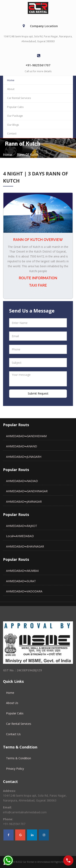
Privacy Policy (15, 769)
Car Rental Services (19, 98)
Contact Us (13, 734)
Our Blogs (13, 125)
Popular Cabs (15, 107)
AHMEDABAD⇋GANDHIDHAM (26, 436)
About (11, 89)
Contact (12, 133)
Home (11, 80)
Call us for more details (38, 71)
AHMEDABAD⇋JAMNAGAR (24, 502)
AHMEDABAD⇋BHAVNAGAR (25, 546)
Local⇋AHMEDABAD (20, 536)
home (7, 155)
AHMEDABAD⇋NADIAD (22, 481)
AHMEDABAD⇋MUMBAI (22, 571)
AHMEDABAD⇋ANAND (22, 446)
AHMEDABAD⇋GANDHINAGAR (27, 491)
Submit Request (38, 393)
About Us (12, 703)
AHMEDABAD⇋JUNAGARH (24, 457)
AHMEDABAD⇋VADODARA (24, 591)
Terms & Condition (19, 758)
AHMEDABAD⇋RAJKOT (22, 526)
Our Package (15, 116)
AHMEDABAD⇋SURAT (21, 581)
